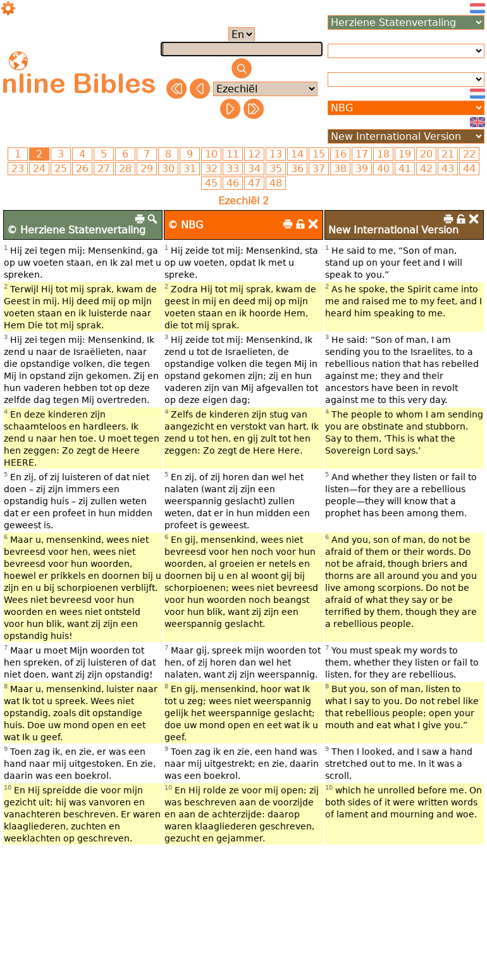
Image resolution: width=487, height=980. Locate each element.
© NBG (185, 225)
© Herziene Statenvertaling (76, 230)
